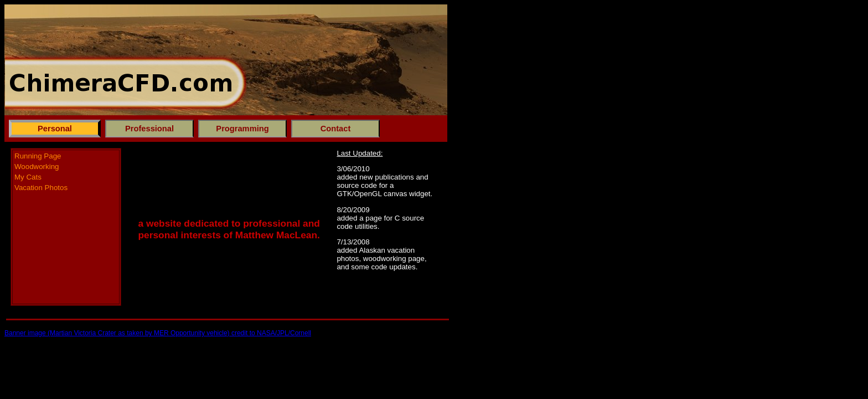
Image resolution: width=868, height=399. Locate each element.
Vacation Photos (41, 188)
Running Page (38, 156)
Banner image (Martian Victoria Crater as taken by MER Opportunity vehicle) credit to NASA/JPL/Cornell (158, 333)
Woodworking (37, 167)
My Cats (28, 177)
